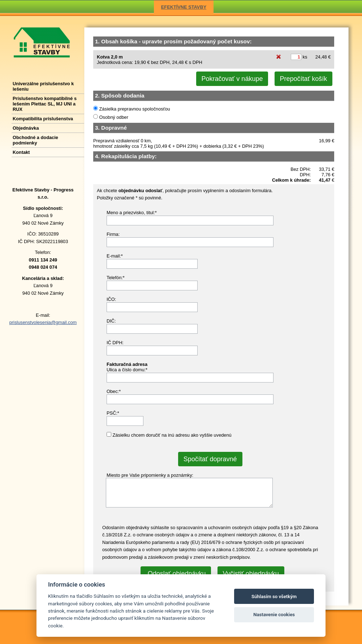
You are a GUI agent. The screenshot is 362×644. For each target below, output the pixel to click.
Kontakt (21, 152)
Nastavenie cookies (274, 615)
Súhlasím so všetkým (274, 597)
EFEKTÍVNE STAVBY (184, 7)
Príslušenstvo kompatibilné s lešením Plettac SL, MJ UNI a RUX (45, 104)
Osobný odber (113, 117)
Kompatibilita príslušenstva (43, 119)
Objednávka (26, 128)
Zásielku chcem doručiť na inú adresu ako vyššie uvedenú (171, 435)
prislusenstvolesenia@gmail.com (43, 322)
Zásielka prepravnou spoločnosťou (134, 109)
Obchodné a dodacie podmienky (35, 140)
